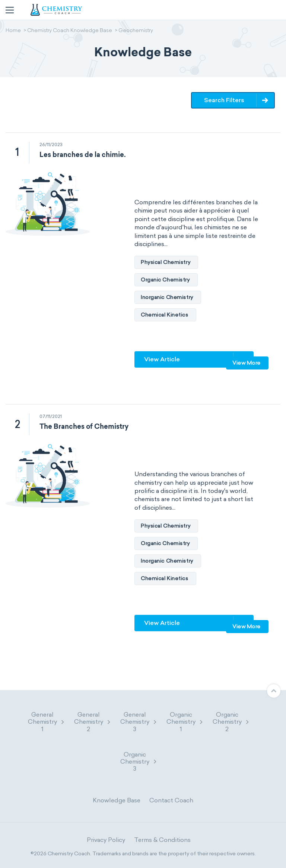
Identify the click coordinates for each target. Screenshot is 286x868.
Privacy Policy (106, 840)
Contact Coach (171, 800)
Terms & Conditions (162, 840)
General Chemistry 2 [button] (93, 722)
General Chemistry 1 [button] (47, 722)
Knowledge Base (117, 800)
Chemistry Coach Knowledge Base (70, 31)
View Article (162, 359)
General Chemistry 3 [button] (139, 722)
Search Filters (224, 100)
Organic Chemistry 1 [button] (185, 722)
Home (13, 31)
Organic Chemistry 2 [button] (231, 722)
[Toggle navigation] (10, 10)
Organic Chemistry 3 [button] (139, 762)
